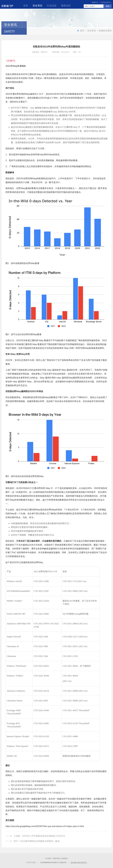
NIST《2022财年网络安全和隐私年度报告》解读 (37, 841)
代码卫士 (44, 52)
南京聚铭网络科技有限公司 (50, 862)
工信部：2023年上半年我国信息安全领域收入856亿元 (39, 836)
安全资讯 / (93, 31)
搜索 (108, 6)
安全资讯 (37, 5)
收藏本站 (95, 2)
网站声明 (56, 858)
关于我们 (48, 858)
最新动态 (66, 5)
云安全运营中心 (106, 2)
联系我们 (65, 858)
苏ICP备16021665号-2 (79, 862)
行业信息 (52, 5)
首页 (26, 5)
